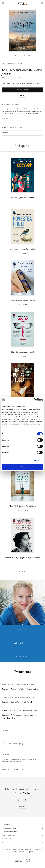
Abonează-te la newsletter (13, 770)
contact (22, 806)
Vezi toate (23, 572)
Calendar (5, 731)
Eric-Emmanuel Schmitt (16, 70)
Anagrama (30, 852)
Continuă (5, 118)
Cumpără (22, 90)
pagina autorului (22, 657)
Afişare (36, 460)
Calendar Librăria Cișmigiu (13, 743)
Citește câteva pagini (22, 56)
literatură (6, 83)
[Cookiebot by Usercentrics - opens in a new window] (34, 400)
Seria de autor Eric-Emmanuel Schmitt (26, 83)
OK (23, 467)
